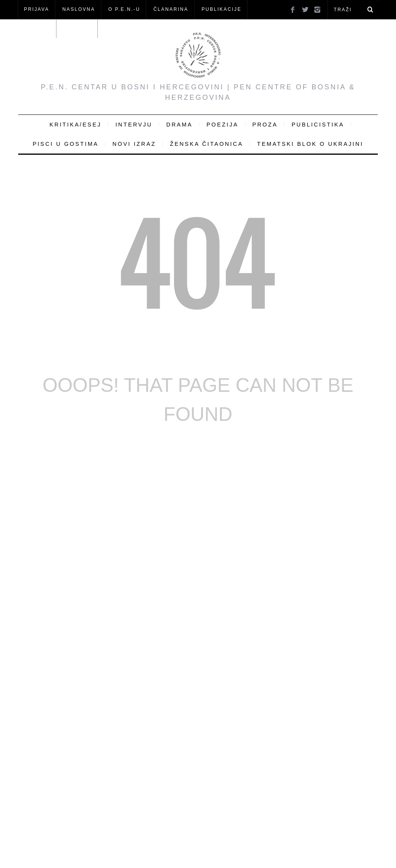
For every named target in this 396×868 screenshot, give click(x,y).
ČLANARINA (171, 9)
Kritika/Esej (75, 125)
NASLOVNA (79, 9)
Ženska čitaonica (206, 144)
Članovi (37, 28)
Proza (265, 125)
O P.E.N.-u (124, 9)
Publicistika (318, 125)
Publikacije (221, 9)
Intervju (134, 125)
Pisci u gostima (65, 144)
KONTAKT (78, 28)
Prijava (37, 9)
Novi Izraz (134, 144)
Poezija (222, 125)
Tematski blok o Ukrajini (310, 144)
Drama (179, 125)
